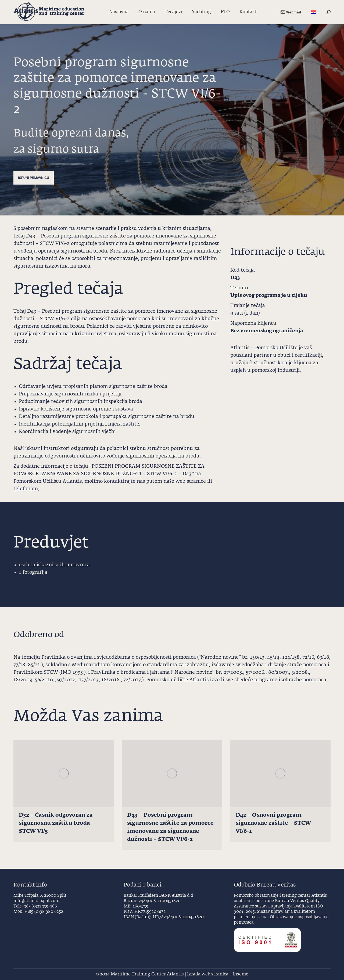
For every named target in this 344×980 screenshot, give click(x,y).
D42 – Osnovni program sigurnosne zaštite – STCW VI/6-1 (273, 823)
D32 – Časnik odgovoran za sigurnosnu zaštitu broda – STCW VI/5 (57, 823)
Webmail (291, 12)
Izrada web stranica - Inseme (218, 974)
